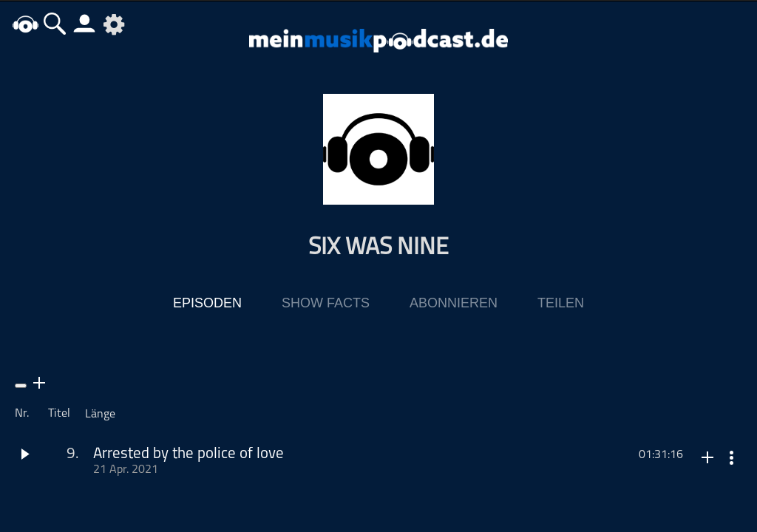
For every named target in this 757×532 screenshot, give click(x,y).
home (26, 23)
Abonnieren (454, 304)
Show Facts (326, 304)
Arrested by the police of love (189, 455)
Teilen (561, 304)
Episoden (207, 304)
